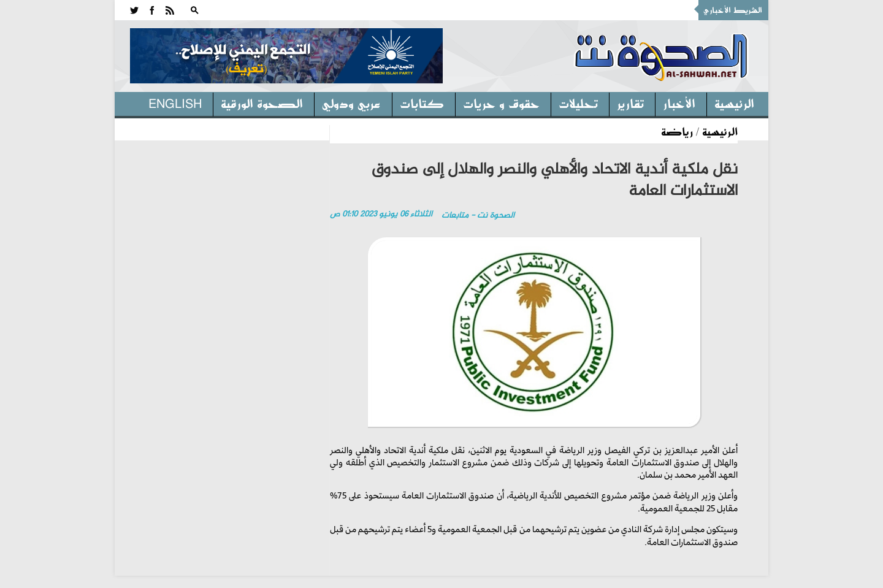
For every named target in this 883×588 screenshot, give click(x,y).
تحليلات (578, 103)
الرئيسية (734, 103)
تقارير (630, 103)
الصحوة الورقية (262, 103)
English (175, 103)
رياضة (677, 131)
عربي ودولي (351, 103)
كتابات (422, 103)
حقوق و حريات (501, 103)
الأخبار (679, 103)
